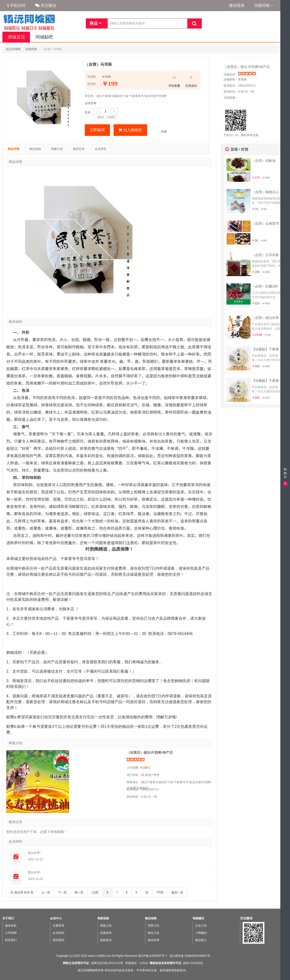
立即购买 (97, 130)
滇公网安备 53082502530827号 (189, 956)
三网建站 (201, 933)
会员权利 (58, 933)
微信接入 (201, 940)
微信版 (285, 977)
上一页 (46, 892)
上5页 (95, 892)
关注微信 (45, 5)
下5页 (160, 892)
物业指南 (151, 918)
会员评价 (101, 149)
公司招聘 (11, 933)
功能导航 (264, 5)
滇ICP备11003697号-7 (152, 956)
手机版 (285, 968)
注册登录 (58, 926)
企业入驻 (201, 926)
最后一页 (177, 892)
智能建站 (198, 918)
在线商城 (31, 49)
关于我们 (8, 918)
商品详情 (14, 149)
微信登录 (237, 5)
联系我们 (11, 940)
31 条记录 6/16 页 (22, 892)
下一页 (62, 892)
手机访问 (16, 5)
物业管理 (153, 940)
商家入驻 (106, 926)
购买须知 (35, 149)
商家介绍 (57, 149)
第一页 (79, 892)
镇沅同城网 (13, 49)
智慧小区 (153, 926)
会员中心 (56, 918)
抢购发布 (106, 940)
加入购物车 (130, 130)
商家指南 (103, 918)
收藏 (164, 132)
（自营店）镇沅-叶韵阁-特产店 (247, 67)
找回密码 (58, 940)
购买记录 (79, 149)
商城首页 (16, 37)
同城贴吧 (43, 37)
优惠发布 (106, 933)
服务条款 (11, 926)
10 (147, 892)
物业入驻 (153, 933)
